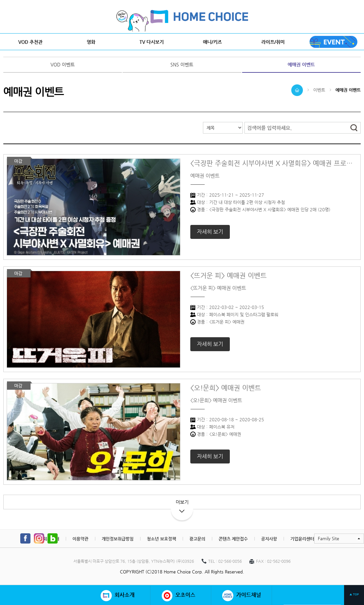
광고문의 (197, 539)
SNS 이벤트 (182, 64)
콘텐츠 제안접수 (233, 539)
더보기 (182, 504)
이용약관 (80, 539)
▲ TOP (354, 594)
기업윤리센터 (302, 539)
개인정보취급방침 (118, 539)
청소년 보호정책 (161, 539)
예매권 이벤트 (301, 64)
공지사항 (269, 539)
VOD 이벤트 (63, 64)
